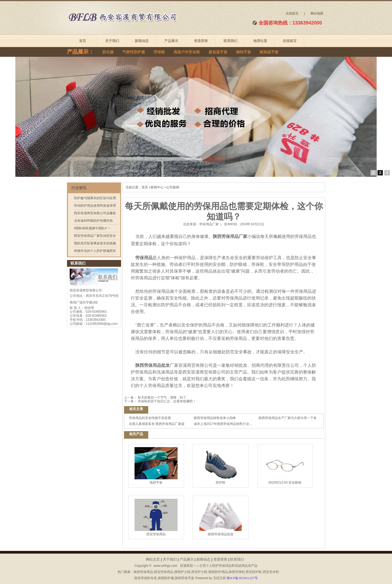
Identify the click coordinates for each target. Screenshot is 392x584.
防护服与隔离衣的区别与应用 (95, 198)
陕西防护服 (166, 578)
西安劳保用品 (156, 517)
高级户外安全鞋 (187, 52)
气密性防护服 (134, 52)
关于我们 (112, 41)
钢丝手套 (243, 52)
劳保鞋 (159, 52)
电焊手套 (156, 466)
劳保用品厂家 (209, 224)
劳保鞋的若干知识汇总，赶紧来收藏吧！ (166, 401)
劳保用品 (143, 258)
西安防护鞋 (254, 572)
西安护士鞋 (199, 572)
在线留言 (292, 13)
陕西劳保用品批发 (152, 365)
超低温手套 (218, 52)
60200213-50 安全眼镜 (285, 466)
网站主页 (153, 559)
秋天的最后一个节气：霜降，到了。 (163, 397)
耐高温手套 (269, 52)
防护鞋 (221, 466)
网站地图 (317, 13)
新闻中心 (157, 187)
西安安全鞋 (271, 572)
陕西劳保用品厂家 (230, 236)
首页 (83, 41)
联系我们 (231, 41)
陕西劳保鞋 (237, 572)
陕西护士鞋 (182, 572)
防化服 (108, 52)
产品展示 (171, 41)
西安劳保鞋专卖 (146, 578)
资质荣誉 (201, 41)
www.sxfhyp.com (165, 566)
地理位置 (260, 41)
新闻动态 (142, 41)
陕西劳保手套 (185, 578)
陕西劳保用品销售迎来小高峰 (215, 418)
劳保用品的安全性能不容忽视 (150, 418)
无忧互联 (220, 578)
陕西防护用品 (218, 572)
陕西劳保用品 (143, 572)
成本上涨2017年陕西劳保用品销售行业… (223, 424)
